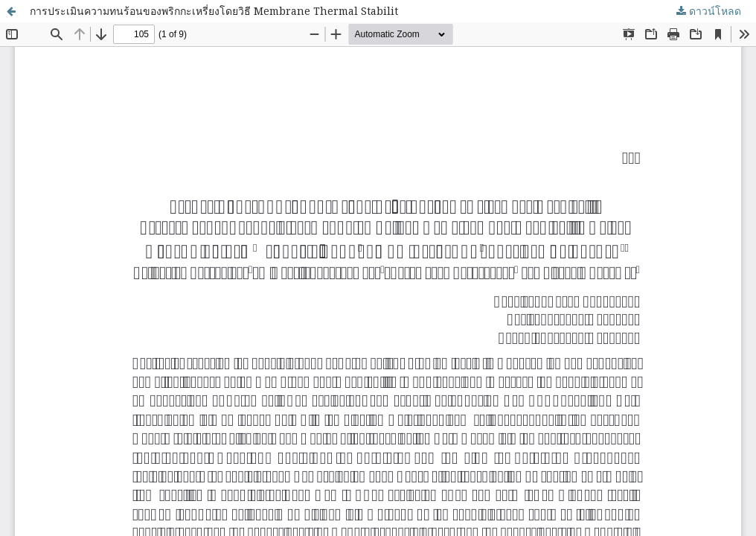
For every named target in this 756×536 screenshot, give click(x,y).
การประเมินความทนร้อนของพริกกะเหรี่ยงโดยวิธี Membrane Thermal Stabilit (214, 11)
